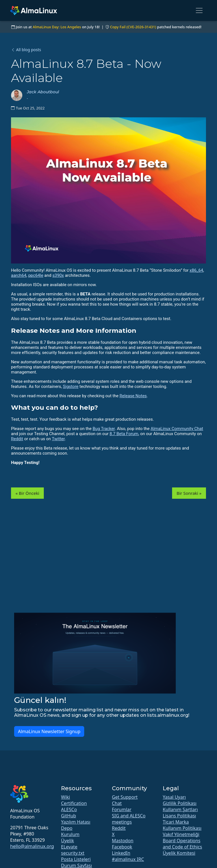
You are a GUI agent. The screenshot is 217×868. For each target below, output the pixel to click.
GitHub (69, 816)
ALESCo (69, 809)
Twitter (58, 439)
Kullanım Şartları (180, 809)
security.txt (73, 853)
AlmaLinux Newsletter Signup (49, 731)
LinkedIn (121, 853)
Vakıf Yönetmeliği (181, 834)
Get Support (125, 797)
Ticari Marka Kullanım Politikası (182, 825)
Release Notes (133, 396)
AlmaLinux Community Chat (177, 429)
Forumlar (122, 809)
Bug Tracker (104, 429)
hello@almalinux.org (32, 846)
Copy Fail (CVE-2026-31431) (133, 27)
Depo (67, 828)
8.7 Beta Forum (124, 434)
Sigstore (71, 387)
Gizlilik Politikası (180, 803)
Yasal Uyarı (174, 797)
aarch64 (19, 275)
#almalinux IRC (128, 859)
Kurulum (70, 834)
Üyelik (68, 841)
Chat (117, 803)
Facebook (122, 847)
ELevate (69, 847)
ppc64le (36, 275)
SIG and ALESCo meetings (129, 819)
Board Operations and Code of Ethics (182, 844)
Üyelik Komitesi (179, 853)
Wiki (66, 797)
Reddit (17, 439)
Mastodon (123, 841)
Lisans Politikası (179, 816)
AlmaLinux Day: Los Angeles (57, 27)
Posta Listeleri (76, 859)
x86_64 (196, 270)
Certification (74, 803)
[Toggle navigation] (199, 10)
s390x (58, 275)
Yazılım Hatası (76, 822)
